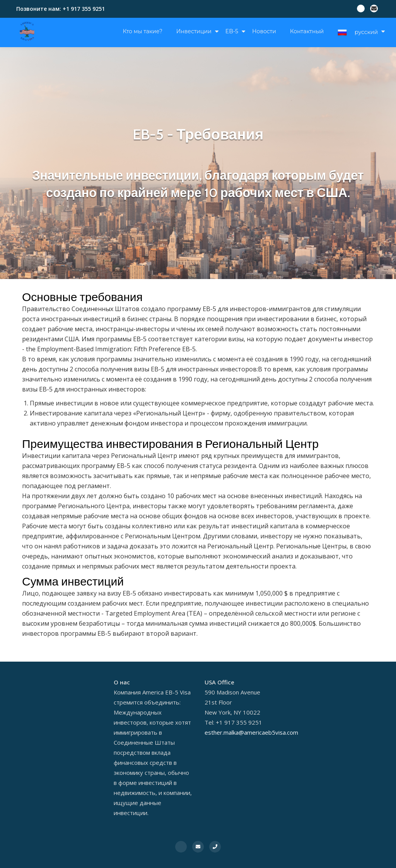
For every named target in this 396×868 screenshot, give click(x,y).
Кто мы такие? (143, 31)
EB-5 (232, 31)
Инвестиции (194, 31)
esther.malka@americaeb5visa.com (251, 732)
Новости (264, 31)
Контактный (307, 31)
